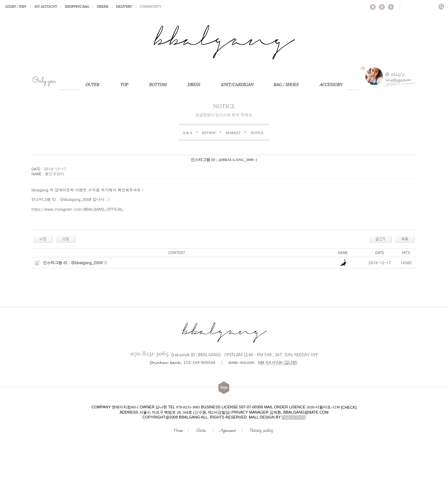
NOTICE (257, 133)
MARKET (233, 133)
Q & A (187, 133)
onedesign (294, 417)
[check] (349, 407)
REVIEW (209, 133)
